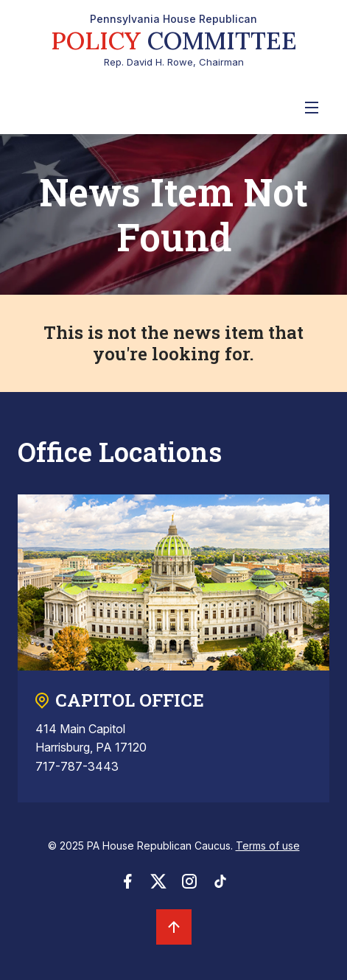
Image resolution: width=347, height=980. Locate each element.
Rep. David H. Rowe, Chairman (174, 41)
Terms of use (268, 846)
